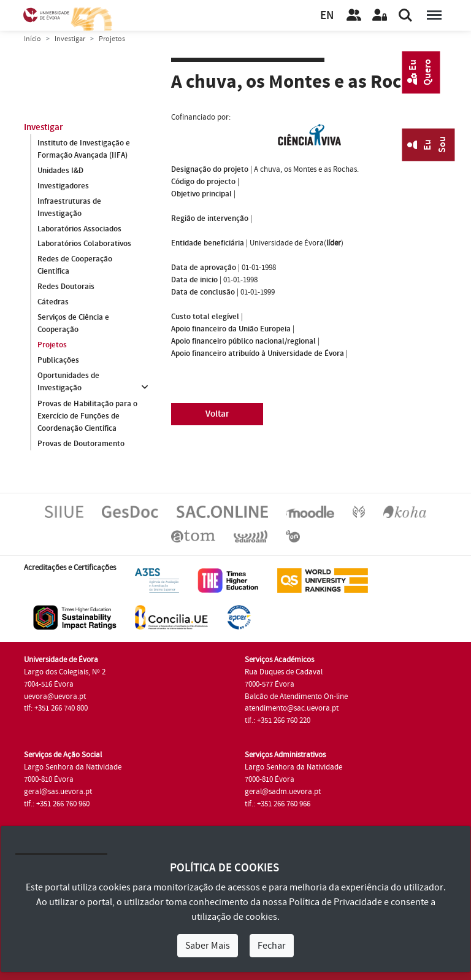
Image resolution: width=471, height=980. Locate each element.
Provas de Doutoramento (81, 443)
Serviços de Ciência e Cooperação (73, 323)
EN (327, 16)
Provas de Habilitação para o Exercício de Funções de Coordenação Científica (87, 415)
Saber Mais (208, 946)
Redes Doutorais (66, 287)
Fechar (272, 946)
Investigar (70, 39)
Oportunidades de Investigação (68, 382)
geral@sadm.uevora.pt (283, 792)
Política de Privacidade (335, 902)
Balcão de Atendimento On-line (296, 696)
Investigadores (63, 185)
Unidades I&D (60, 170)
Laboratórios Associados (79, 228)
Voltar (217, 414)
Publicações (58, 360)
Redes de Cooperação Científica (75, 265)
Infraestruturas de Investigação (69, 207)
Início (33, 39)
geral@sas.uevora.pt (58, 792)
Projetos (52, 345)
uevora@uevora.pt (55, 696)
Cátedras (53, 302)
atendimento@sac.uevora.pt (292, 708)
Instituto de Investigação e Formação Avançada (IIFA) (84, 149)
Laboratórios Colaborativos (84, 244)
